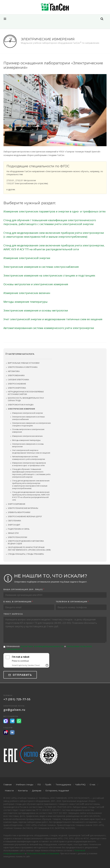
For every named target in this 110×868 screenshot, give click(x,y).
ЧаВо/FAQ (80, 784)
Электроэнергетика (17, 388)
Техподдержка (63, 784)
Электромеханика (16, 375)
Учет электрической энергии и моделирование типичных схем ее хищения (53, 319)
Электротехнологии (17, 537)
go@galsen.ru (14, 710)
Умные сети (13, 533)
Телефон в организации (72, 602)
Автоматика (14, 371)
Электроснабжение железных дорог (25, 516)
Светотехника (14, 521)
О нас (93, 784)
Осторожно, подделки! (57, 790)
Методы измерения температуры (25, 302)
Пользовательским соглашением (43, 853)
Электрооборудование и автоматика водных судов (26, 542)
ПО (39, 784)
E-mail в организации (18, 602)
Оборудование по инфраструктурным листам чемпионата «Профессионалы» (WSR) (29, 549)
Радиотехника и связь (19, 529)
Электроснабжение (17, 384)
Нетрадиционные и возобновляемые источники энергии (26, 393)
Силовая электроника (18, 380)
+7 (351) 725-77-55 (17, 699)
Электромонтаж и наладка (21, 405)
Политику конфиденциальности (42, 646)
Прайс (48, 784)
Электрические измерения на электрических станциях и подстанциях (49, 275)
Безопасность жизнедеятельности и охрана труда (26, 399)
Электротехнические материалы (23, 508)
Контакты (23, 790)
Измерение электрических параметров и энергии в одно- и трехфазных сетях (54, 211)
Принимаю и (49, 648)
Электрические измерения (21, 409)
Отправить (20, 675)
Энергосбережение (17, 504)
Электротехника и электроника (23, 367)
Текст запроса (13, 614)
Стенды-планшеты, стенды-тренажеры (26, 554)
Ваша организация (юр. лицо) (24, 589)
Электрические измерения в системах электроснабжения (41, 267)
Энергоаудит (14, 525)
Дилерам (37, 790)
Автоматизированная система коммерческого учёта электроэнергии (49, 328)
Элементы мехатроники (19, 512)
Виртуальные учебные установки (24, 363)
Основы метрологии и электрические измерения (36, 284)
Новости (9, 790)
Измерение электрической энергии (27, 258)
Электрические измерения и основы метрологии (36, 310)
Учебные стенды (24, 784)
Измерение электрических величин (27, 293)
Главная (8, 784)
